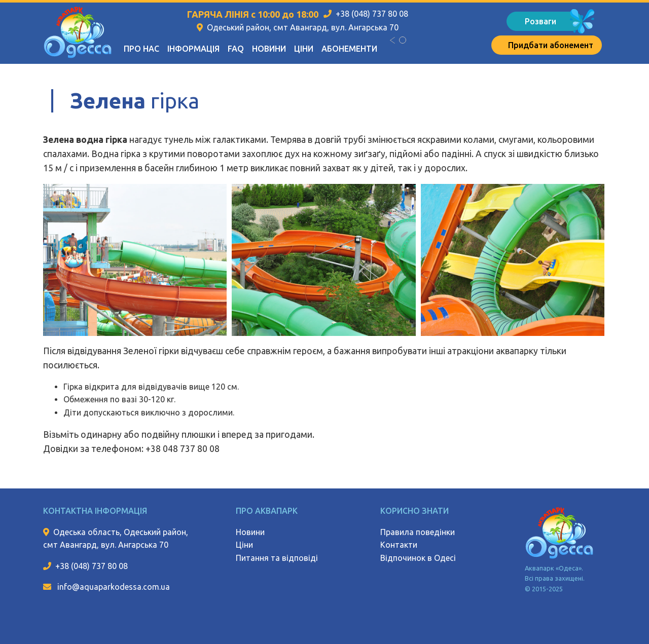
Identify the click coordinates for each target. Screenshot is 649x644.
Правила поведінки (418, 532)
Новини (269, 49)
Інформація (193, 49)
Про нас (141, 49)
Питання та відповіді (277, 558)
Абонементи (349, 49)
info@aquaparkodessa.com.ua (113, 587)
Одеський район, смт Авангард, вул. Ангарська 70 (303, 27)
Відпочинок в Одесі (418, 558)
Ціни (304, 49)
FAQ (236, 49)
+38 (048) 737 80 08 (372, 14)
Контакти (399, 545)
